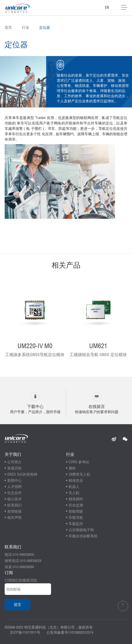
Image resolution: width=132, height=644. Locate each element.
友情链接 (14, 511)
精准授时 (76, 499)
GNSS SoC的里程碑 (22, 474)
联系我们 (14, 505)
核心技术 (14, 499)
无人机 (74, 493)
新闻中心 (14, 480)
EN (107, 7)
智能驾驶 (76, 511)
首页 (8, 28)
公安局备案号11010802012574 (70, 632)
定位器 (45, 28)
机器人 (74, 487)
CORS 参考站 (79, 462)
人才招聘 (14, 487)
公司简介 (14, 462)
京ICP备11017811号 (25, 632)
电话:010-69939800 (19, 555)
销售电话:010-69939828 (23, 561)
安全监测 (76, 505)
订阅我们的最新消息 (21, 580)
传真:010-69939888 (19, 567)
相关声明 (14, 518)
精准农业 (76, 480)
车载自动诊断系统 (83, 536)
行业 (26, 28)
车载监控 (76, 524)
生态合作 (14, 493)
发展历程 (14, 468)
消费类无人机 (79, 474)
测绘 (72, 468)
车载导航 (76, 518)
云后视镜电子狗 (81, 530)
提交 (18, 604)
